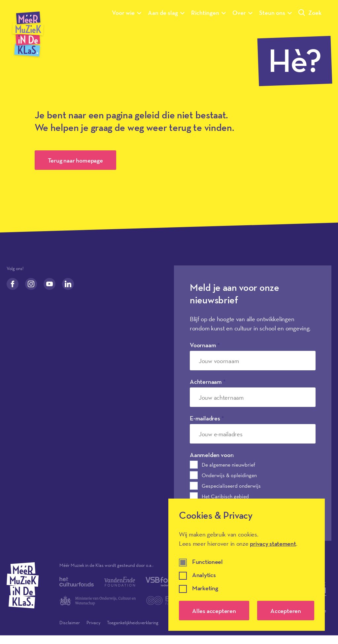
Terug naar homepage (75, 160)
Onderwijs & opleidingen (229, 475)
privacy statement (273, 543)
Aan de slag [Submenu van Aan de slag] (166, 13)
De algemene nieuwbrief (228, 465)
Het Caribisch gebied (225, 496)
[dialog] (247, 565)
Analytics (204, 575)
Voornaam (205, 345)
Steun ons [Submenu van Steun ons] (275, 13)
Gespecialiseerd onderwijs (231, 486)
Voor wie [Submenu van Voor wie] (127, 13)
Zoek (310, 13)
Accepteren (286, 611)
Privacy (93, 623)
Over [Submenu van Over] (242, 13)
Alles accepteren (214, 611)
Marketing (205, 588)
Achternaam (208, 382)
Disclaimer (70, 623)
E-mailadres (207, 418)
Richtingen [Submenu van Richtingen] (208, 13)
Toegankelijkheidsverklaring (133, 623)
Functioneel (207, 562)
